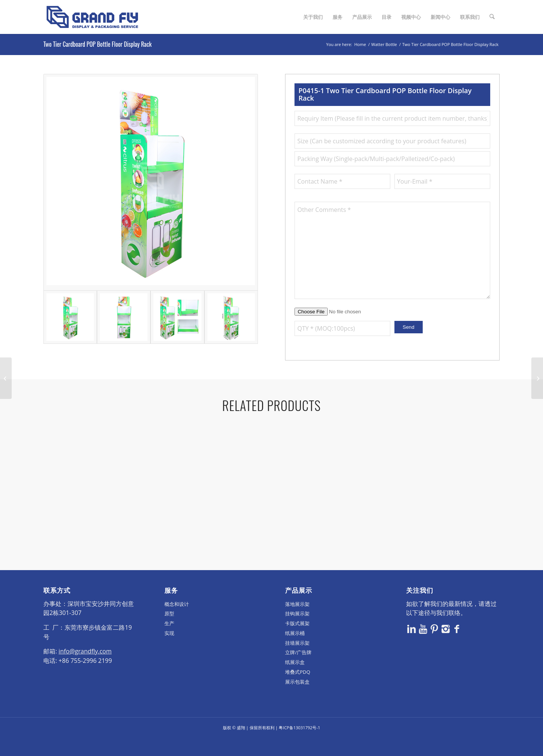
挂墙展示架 (297, 660)
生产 (169, 641)
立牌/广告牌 (298, 670)
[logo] (92, 17)
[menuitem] (313, 17)
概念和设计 (177, 621)
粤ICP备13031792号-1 (299, 745)
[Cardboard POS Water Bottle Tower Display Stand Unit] (537, 378)
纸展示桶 (295, 651)
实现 (169, 651)
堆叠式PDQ (298, 690)
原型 (169, 631)
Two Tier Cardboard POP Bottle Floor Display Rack (97, 44)
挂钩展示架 (297, 631)
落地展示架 (297, 621)
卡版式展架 (297, 641)
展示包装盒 (297, 699)
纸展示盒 (295, 680)
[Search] (492, 17)
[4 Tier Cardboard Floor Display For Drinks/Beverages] (6, 378)
